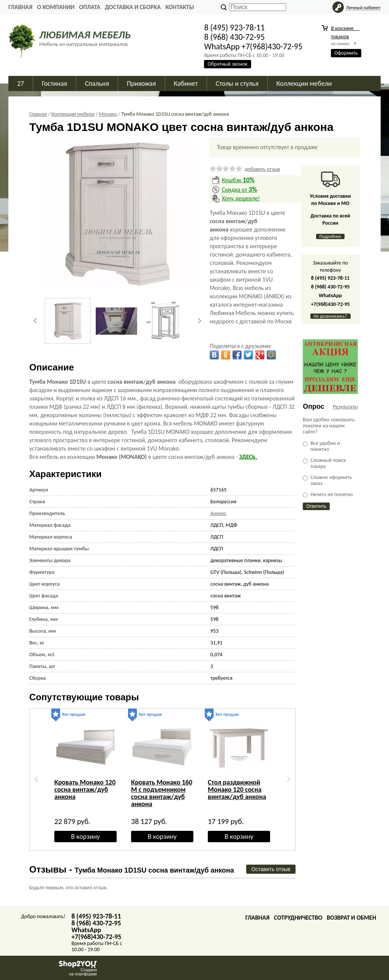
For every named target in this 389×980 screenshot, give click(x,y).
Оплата (90, 7)
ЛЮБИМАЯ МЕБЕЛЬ (85, 35)
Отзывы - (132, 869)
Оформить (346, 53)
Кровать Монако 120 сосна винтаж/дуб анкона (85, 789)
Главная (20, 7)
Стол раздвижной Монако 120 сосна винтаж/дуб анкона (237, 789)
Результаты (345, 407)
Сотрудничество (298, 918)
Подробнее (330, 236)
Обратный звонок (227, 64)
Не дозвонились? (330, 316)
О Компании (56, 7)
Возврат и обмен (351, 918)
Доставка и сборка (133, 7)
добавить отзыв (262, 169)
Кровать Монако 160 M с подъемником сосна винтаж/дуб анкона (162, 793)
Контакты (180, 7)
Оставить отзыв (271, 869)
